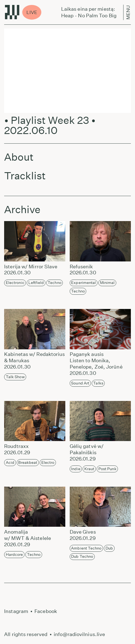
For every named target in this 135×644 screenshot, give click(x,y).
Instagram (16, 611)
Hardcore (14, 554)
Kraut (89, 469)
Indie (76, 469)
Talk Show (15, 377)
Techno (55, 283)
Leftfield (36, 283)
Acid (10, 462)
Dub (109, 548)
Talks (98, 383)
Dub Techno (82, 556)
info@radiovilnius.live (79, 634)
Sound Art (80, 383)
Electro (48, 462)
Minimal (107, 283)
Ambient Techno (86, 548)
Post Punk (107, 469)
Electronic (15, 283)
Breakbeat (28, 462)
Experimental (83, 283)
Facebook (46, 611)
